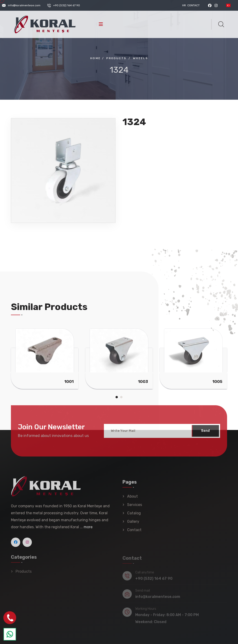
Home (96, 58)
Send (205, 433)
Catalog (134, 516)
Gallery (133, 524)
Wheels (140, 58)
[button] (117, 397)
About (132, 499)
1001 (69, 382)
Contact (193, 5)
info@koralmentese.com (24, 5)
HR (184, 5)
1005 (217, 382)
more (88, 529)
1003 (143, 382)
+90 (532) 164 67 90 (67, 5)
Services (135, 507)
